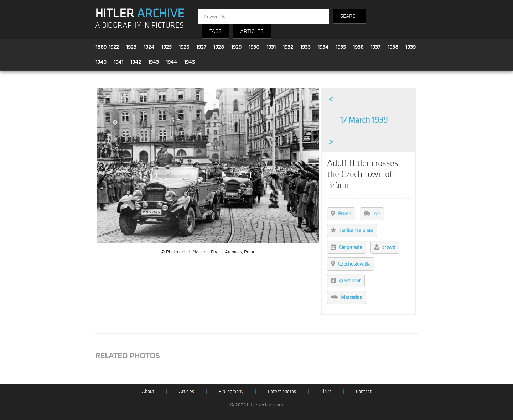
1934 (323, 47)
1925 (167, 47)
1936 (358, 47)
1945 (190, 62)
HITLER (140, 14)
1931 (271, 47)
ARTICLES (252, 31)
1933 (305, 47)
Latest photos (282, 391)
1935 (341, 47)
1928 (219, 47)
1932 (288, 47)
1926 (184, 47)
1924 (149, 47)
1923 (131, 47)
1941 (118, 62)
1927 (201, 47)
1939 (411, 47)
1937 (375, 47)
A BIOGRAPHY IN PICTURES (139, 25)
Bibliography (231, 391)
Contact (364, 391)
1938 (393, 47)
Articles (186, 391)
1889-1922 (107, 47)
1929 (236, 47)
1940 (101, 62)
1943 (154, 62)
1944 (172, 62)
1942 (136, 62)
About (148, 391)
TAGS (216, 31)
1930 (254, 47)
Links (326, 391)
